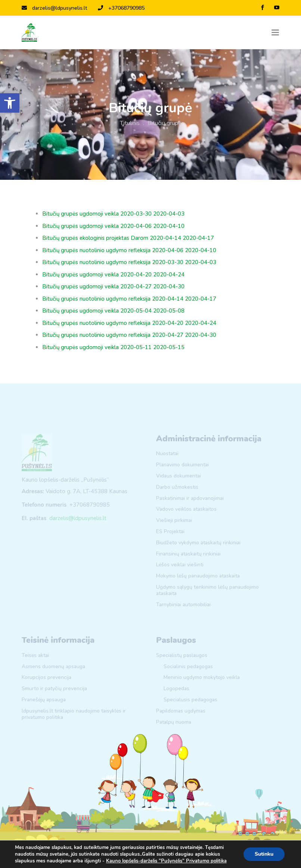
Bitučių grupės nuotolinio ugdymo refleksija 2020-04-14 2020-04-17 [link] (129, 299)
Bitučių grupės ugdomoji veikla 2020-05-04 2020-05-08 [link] (113, 311)
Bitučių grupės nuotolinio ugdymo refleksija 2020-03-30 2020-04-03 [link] (129, 262)
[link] (10, 103)
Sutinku (264, 854)
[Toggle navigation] (275, 33)
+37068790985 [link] (121, 8)
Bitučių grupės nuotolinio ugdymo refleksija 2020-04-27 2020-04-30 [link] (129, 335)
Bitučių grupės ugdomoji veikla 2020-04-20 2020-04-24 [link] (113, 275)
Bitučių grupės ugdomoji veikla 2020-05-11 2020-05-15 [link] (113, 347)
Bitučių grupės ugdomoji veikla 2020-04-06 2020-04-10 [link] (113, 226)
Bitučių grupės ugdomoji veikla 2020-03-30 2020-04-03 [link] (113, 214)
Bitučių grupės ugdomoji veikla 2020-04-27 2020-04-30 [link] (113, 286)
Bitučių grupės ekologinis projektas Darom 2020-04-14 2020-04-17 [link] (128, 238)
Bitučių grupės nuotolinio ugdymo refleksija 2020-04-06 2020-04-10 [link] (129, 250)
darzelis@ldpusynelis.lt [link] (54, 8)
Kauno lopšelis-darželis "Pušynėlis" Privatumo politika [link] (166, 861)
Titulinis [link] (130, 123)
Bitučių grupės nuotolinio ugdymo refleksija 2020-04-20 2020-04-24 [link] (129, 323)
